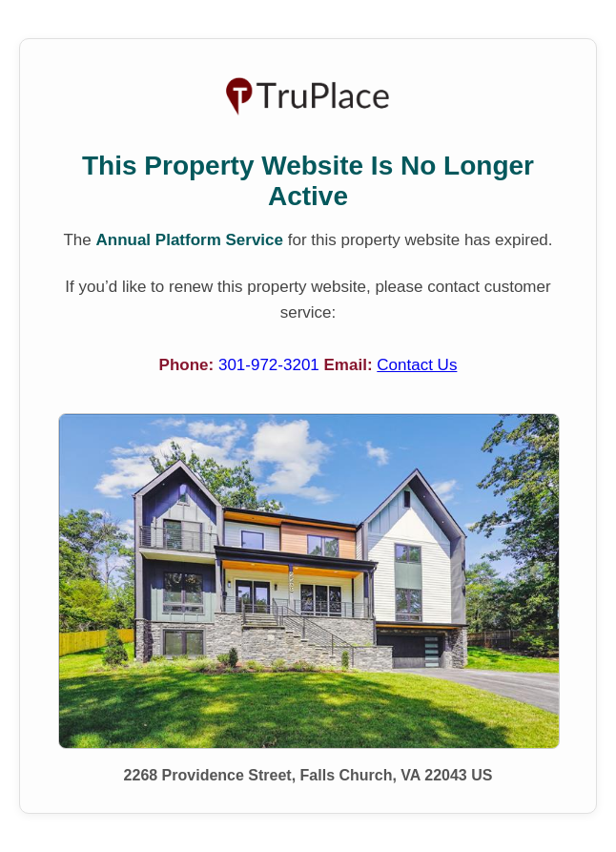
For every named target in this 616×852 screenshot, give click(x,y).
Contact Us (417, 365)
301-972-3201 (271, 365)
